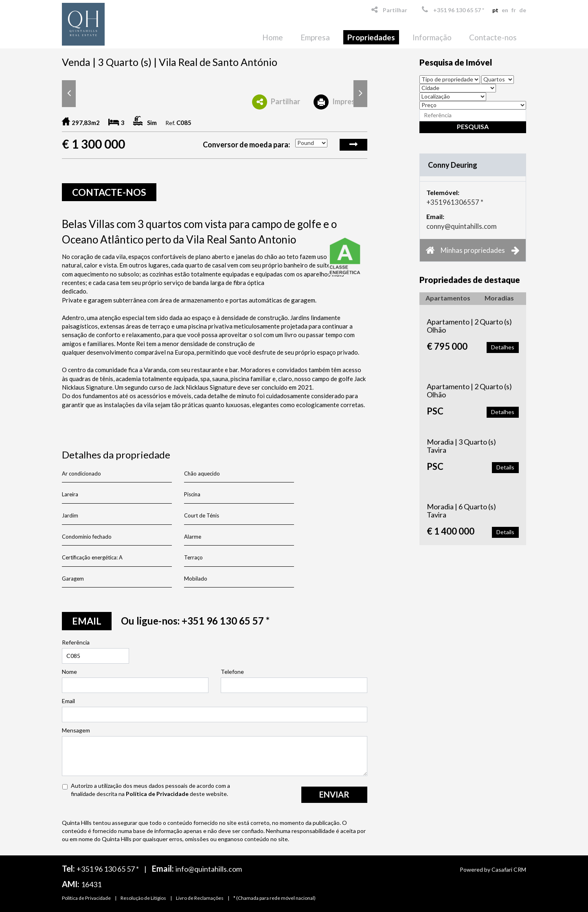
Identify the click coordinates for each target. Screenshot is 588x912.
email (87, 621)
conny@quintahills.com (462, 226)
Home (273, 37)
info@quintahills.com (209, 869)
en (505, 10)
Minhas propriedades (473, 250)
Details (505, 467)
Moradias (499, 298)
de (523, 10)
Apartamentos (448, 298)
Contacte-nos (493, 37)
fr (514, 10)
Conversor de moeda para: (246, 145)
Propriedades (371, 37)
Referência (76, 642)
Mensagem (76, 730)
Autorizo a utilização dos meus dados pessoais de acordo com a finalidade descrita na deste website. (150, 790)
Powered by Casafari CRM (493, 869)
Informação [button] (432, 37)
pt (495, 10)
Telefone (232, 672)
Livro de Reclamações (200, 898)
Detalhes (503, 347)
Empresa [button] (315, 37)
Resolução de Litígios (143, 898)
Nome (69, 672)
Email (68, 701)
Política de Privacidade (157, 794)
